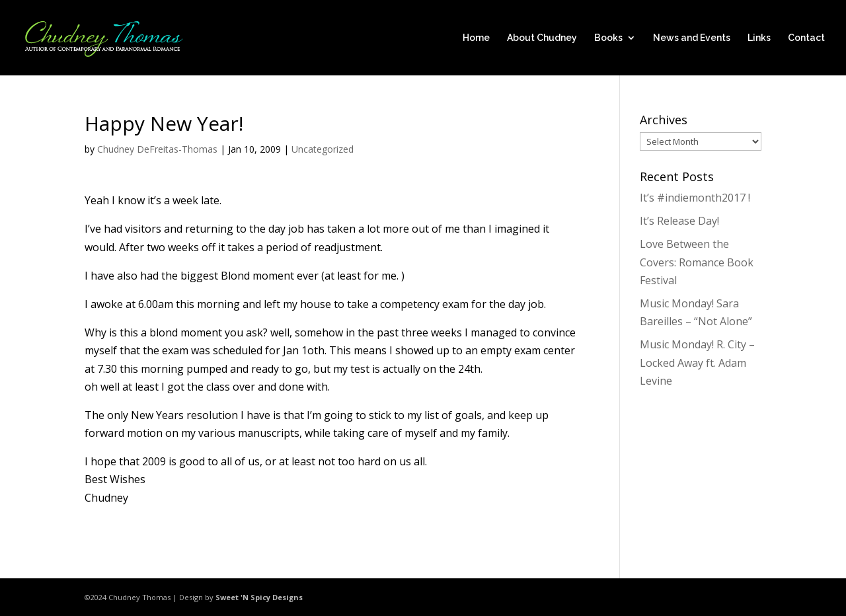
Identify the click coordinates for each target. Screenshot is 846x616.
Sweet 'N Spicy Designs (259, 597)
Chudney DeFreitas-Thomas (157, 149)
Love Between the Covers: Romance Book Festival (697, 262)
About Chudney (542, 38)
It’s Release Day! (679, 221)
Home (476, 38)
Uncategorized (323, 149)
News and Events (692, 38)
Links (759, 38)
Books (608, 38)
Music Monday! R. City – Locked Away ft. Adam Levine (697, 362)
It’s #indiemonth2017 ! (695, 198)
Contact (806, 38)
